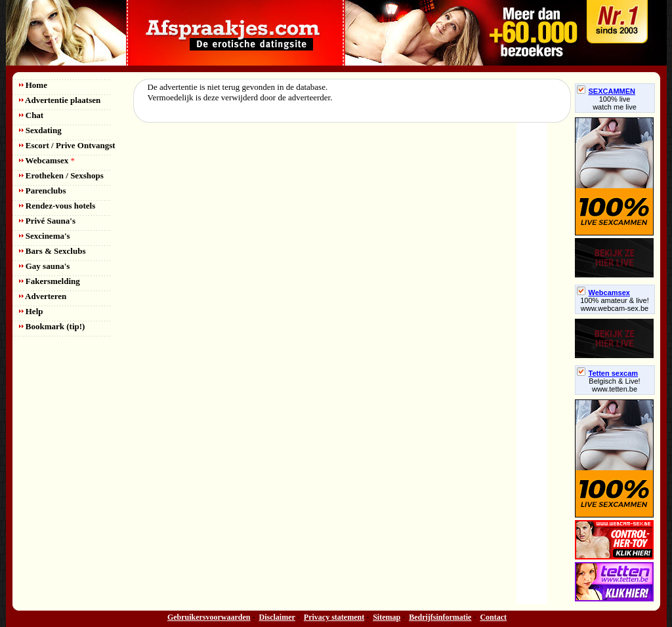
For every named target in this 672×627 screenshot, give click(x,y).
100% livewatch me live (615, 103)
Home (33, 85)
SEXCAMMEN (606, 91)
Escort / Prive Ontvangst (67, 145)
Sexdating (40, 130)
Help (31, 311)
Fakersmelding (50, 281)
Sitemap (387, 617)
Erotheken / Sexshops (61, 175)
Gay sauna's (45, 266)
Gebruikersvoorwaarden (209, 617)
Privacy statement (334, 617)
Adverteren (43, 296)
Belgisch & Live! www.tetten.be (614, 385)
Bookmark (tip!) (52, 326)
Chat (31, 115)
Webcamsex (47, 160)
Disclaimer (277, 617)
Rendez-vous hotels (57, 206)
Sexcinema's (45, 236)
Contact (493, 617)
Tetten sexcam (608, 373)
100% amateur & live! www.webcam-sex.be (615, 304)
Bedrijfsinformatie (440, 617)
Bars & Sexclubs (52, 251)
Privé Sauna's (47, 221)
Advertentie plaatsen (60, 100)
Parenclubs (43, 191)
